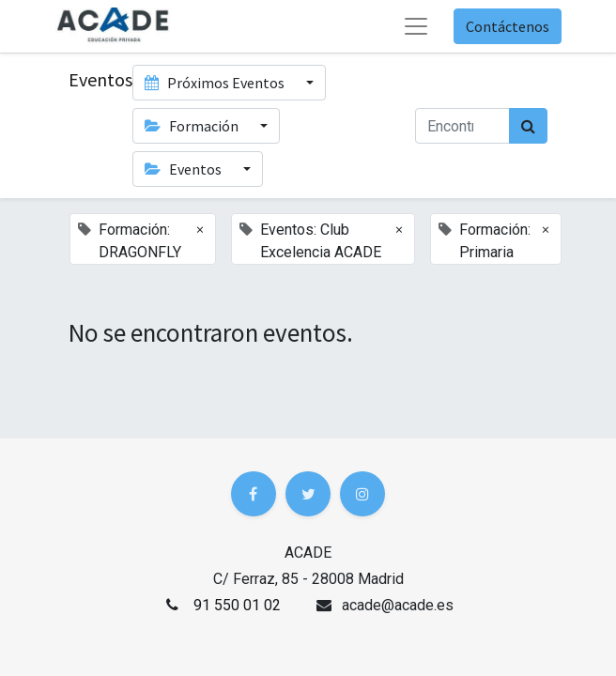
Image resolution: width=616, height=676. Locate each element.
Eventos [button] (185, 169)
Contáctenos (508, 26)
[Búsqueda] (528, 126)
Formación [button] (193, 126)
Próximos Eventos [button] (216, 83)
